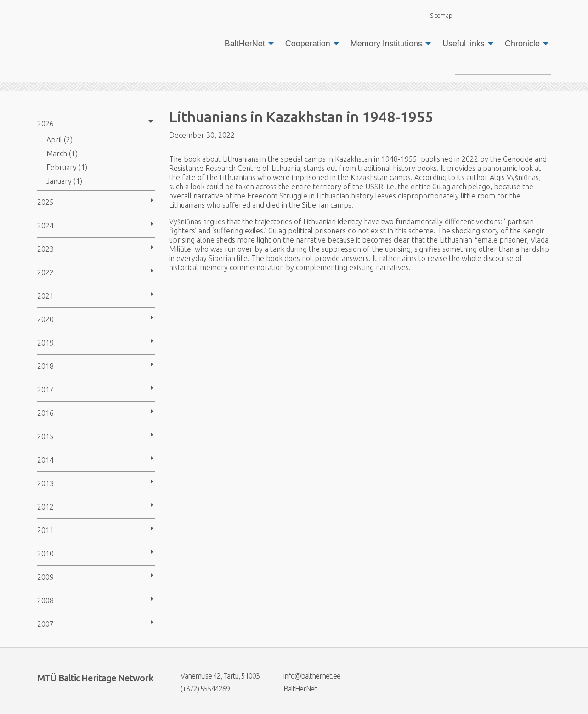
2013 (45, 483)
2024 (45, 226)
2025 (45, 202)
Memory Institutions (386, 44)
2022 (45, 272)
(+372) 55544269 (199, 689)
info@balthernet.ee (306, 676)
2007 (45, 624)
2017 (45, 390)
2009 (45, 577)
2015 (45, 436)
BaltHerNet (245, 44)
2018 (45, 366)
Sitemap (436, 15)
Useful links (464, 44)
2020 (45, 319)
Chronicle (522, 44)
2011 (45, 530)
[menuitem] (247, 44)
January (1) (64, 181)
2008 (45, 601)
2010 (45, 554)
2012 (45, 507)
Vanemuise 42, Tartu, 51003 (214, 676)
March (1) (62, 153)
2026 (45, 124)
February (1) (67, 167)
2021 (45, 296)
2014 (45, 460)
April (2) (59, 140)
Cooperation (308, 44)
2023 (45, 249)
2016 (45, 413)
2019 (45, 343)
